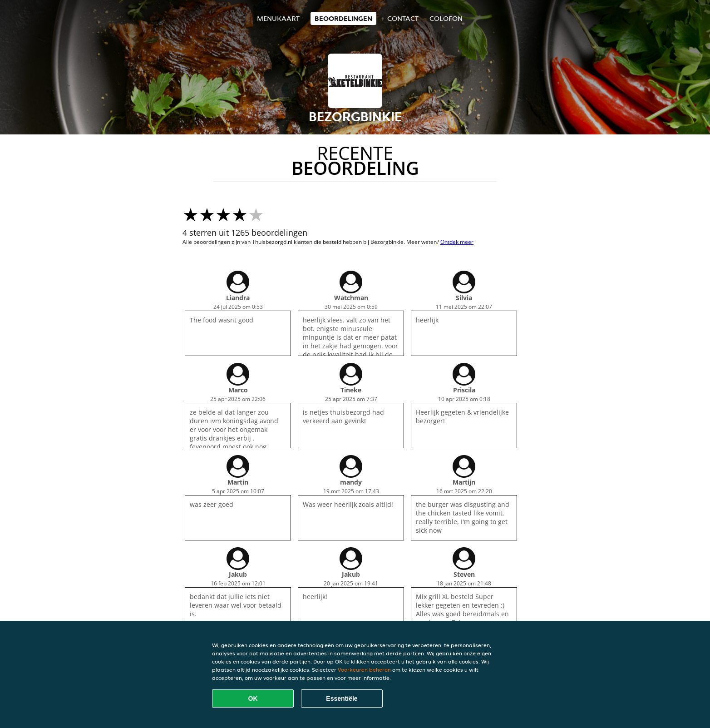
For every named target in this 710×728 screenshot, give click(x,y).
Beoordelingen (343, 18)
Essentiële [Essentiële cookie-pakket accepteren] (342, 698)
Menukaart (278, 18)
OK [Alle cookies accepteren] (253, 698)
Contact (403, 18)
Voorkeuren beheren (364, 670)
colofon (446, 18)
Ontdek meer (457, 242)
